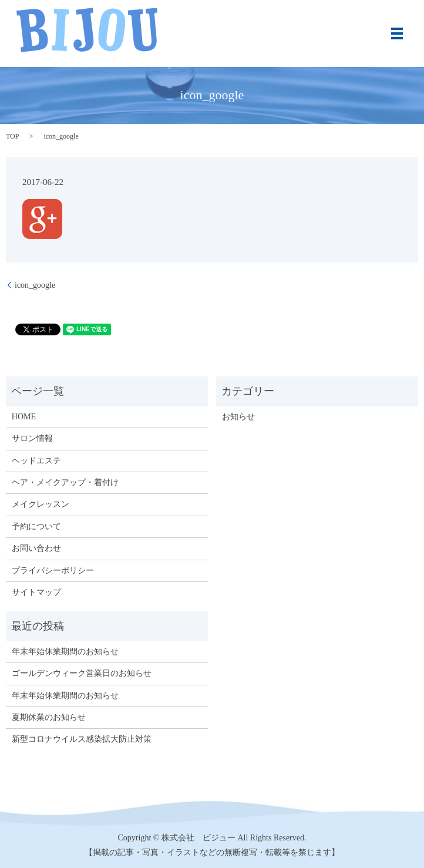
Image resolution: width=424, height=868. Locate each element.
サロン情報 (32, 438)
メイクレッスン (41, 504)
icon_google (35, 285)
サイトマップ (36, 592)
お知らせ (238, 417)
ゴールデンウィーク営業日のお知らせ (82, 673)
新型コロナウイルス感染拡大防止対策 (82, 739)
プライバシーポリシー (53, 571)
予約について (36, 526)
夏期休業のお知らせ (49, 717)
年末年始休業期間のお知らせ (65, 652)
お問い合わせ (36, 548)
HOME (24, 417)
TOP (12, 136)
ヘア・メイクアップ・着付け (65, 482)
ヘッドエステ (36, 461)
